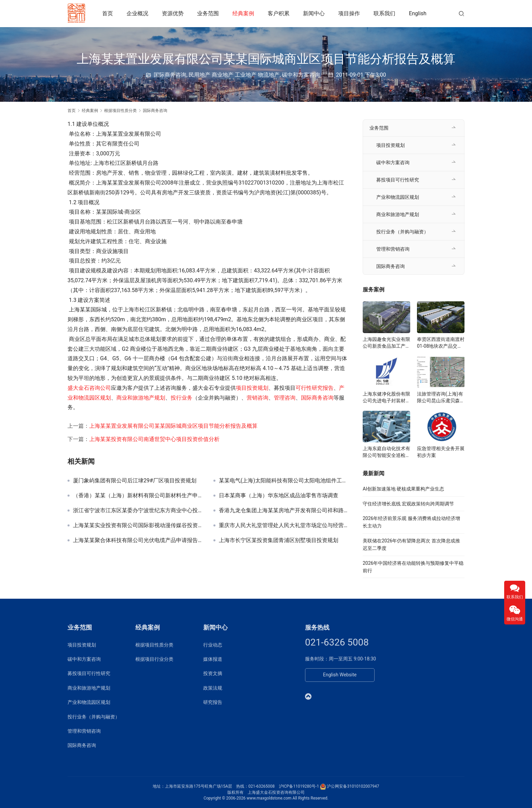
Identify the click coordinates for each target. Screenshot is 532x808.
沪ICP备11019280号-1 (299, 786)
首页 (109, 13)
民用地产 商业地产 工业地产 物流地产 (234, 75)
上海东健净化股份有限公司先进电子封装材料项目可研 (386, 398)
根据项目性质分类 (154, 645)
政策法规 (213, 688)
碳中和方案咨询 (301, 75)
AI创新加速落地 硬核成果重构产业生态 (403, 489)
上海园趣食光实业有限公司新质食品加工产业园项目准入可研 (386, 343)
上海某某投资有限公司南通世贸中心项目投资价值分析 (154, 439)
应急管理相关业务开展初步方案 (441, 452)
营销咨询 (258, 398)
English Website (340, 675)
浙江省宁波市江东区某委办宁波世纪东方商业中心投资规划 (138, 511)
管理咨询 (285, 398)
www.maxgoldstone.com (269, 798)
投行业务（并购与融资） (402, 232)
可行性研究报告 (315, 388)
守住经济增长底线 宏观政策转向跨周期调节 (408, 504)
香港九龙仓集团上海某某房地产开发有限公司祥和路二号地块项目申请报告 (284, 511)
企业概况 (138, 13)
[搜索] (461, 13)
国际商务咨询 (170, 75)
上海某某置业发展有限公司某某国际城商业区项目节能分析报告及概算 (173, 426)
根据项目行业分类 (154, 659)
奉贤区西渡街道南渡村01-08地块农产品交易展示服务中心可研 (441, 343)
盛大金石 (78, 388)
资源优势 (174, 13)
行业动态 (213, 645)
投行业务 (182, 398)
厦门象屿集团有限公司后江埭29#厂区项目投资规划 (135, 481)
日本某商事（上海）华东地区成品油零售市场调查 (279, 496)
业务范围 (209, 13)
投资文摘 (213, 673)
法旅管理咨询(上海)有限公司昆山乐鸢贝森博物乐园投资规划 (441, 398)
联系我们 (385, 13)
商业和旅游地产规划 (141, 398)
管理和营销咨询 (393, 249)
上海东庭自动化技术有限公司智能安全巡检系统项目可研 (386, 452)
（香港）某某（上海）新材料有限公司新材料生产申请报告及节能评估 (138, 496)
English (419, 13)
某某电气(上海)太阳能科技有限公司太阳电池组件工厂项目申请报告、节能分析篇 (284, 481)
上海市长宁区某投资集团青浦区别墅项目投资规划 (279, 540)
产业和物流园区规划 (398, 197)
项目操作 (350, 13)
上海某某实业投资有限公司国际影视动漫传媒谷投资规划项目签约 (138, 525)
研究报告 (213, 702)
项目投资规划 (252, 388)
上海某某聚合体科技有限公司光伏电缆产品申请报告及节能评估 (138, 540)
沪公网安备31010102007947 (353, 786)
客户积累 (280, 13)
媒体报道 (213, 659)
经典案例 (244, 13)
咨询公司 (100, 388)
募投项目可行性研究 (398, 180)
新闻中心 (315, 13)
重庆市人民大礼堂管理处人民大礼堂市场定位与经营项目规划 (284, 525)
